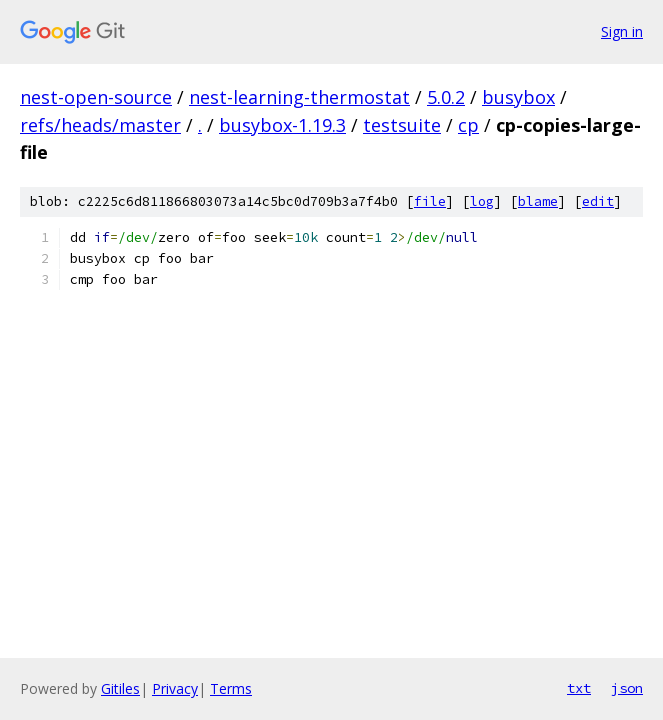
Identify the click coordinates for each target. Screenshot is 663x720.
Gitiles (120, 688)
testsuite (402, 125)
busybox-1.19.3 (282, 125)
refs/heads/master (100, 125)
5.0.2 (446, 97)
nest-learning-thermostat (299, 97)
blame (538, 201)
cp (468, 125)
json (627, 688)
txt (579, 688)
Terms (231, 688)
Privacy (175, 688)
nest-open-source (96, 97)
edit (598, 201)
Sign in (622, 31)
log (482, 201)
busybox (518, 97)
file (430, 201)
